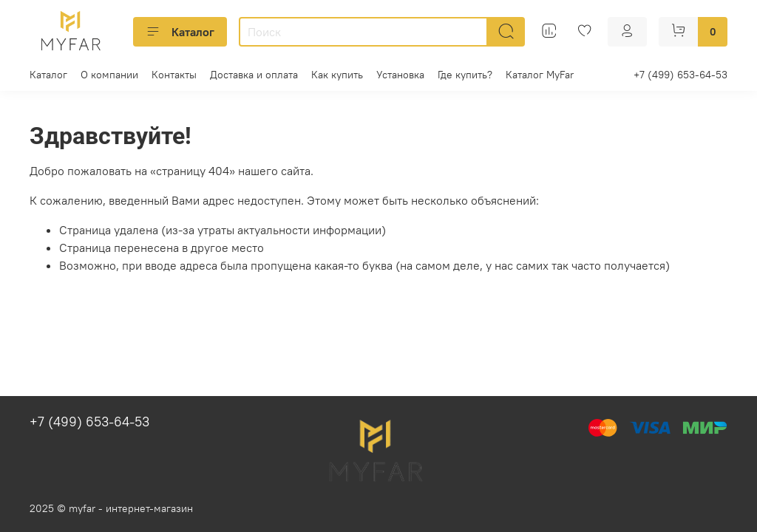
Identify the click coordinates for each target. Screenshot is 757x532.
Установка (400, 75)
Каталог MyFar (540, 75)
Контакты (174, 75)
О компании (109, 75)
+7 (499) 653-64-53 (680, 75)
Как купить (337, 75)
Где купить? (465, 75)
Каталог (180, 32)
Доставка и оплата (254, 75)
